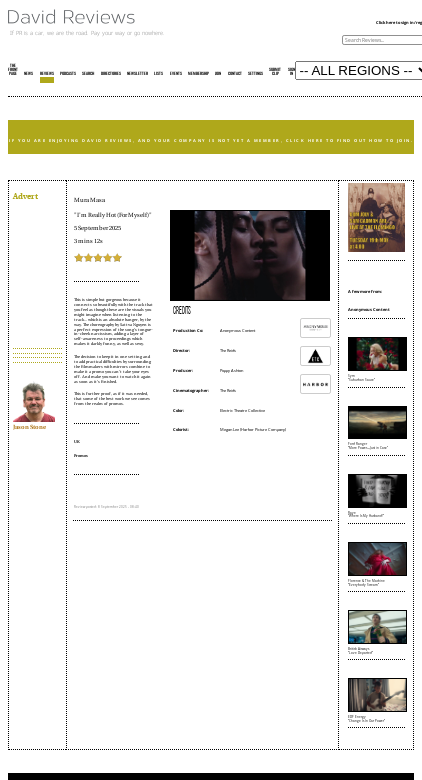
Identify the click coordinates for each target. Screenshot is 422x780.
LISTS (158, 74)
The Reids (228, 350)
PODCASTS (68, 74)
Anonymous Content (237, 330)
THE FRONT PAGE (13, 70)
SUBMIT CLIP (275, 72)
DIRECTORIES (111, 74)
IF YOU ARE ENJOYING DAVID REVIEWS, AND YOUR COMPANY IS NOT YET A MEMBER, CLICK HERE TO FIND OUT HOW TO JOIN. (211, 140)
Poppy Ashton (231, 370)
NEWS (28, 74)
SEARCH (88, 74)
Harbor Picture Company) (263, 429)
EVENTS (176, 74)
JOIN (218, 74)
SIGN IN (291, 72)
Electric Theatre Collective (242, 410)
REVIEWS (47, 74)
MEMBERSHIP (198, 74)
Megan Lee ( (230, 429)
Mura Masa (89, 200)
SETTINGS (255, 74)
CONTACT (235, 74)
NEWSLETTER (137, 74)
